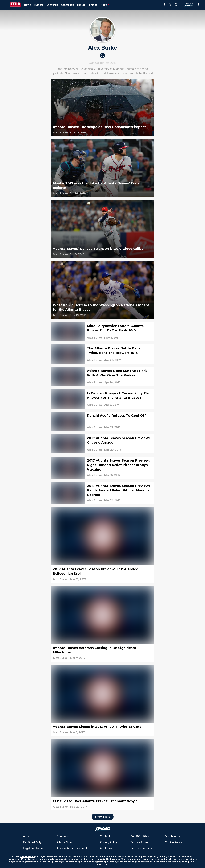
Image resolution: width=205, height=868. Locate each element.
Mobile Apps (173, 836)
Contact (105, 836)
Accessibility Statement (72, 848)
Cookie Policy (174, 842)
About (27, 836)
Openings (63, 836)
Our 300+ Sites (140, 836)
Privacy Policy (109, 842)
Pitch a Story (65, 842)
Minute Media (27, 857)
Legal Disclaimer (33, 848)
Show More (103, 817)
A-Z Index (106, 848)
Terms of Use (139, 842)
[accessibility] (199, 5)
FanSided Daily (32, 842)
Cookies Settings (141, 848)
